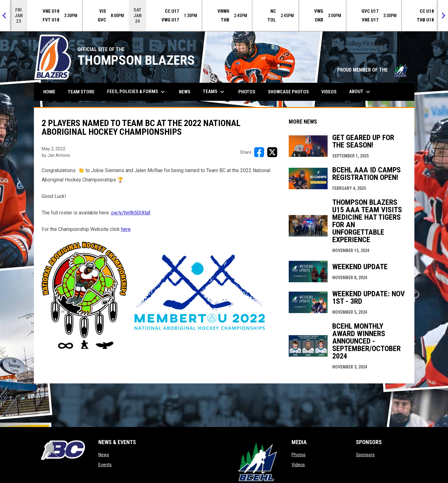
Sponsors (365, 455)
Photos (299, 455)
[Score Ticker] (224, 16)
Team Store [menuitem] (84, 92)
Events (105, 465)
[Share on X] (272, 152)
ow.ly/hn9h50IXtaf (131, 213)
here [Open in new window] (126, 229)
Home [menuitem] (49, 92)
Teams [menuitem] (214, 92)
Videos (298, 465)
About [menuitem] (360, 92)
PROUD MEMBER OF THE (373, 70)
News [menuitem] (185, 92)
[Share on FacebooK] (259, 152)
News (104, 455)
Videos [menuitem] (329, 92)
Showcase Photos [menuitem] (291, 92)
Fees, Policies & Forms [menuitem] (137, 92)
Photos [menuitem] (247, 92)
